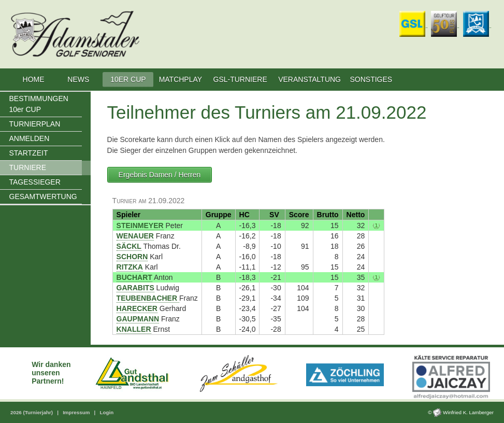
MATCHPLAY (181, 79)
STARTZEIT (29, 153)
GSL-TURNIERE (240, 79)
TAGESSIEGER (35, 182)
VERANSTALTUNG (309, 79)
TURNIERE (28, 167)
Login (106, 412)
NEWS (80, 79)
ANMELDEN (30, 138)
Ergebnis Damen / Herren (160, 175)
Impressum (77, 412)
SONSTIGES (371, 79)
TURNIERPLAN (35, 124)
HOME (33, 79)
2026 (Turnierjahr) (32, 412)
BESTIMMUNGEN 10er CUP (39, 104)
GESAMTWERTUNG (43, 196)
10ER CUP (128, 79)
